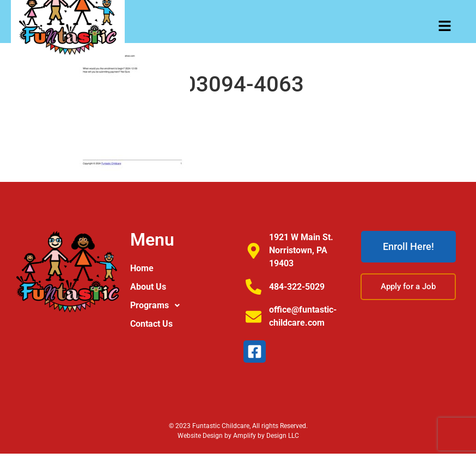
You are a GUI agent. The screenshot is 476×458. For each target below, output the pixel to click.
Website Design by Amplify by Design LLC (238, 436)
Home (142, 268)
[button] (182, 306)
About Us (148, 287)
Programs (158, 306)
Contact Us (151, 324)
